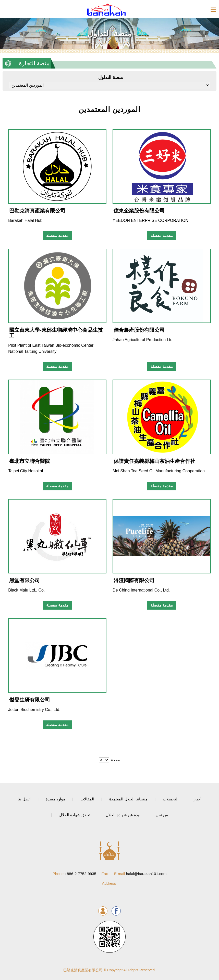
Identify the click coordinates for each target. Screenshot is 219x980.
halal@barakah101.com (140, 874)
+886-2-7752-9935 (74, 874)
